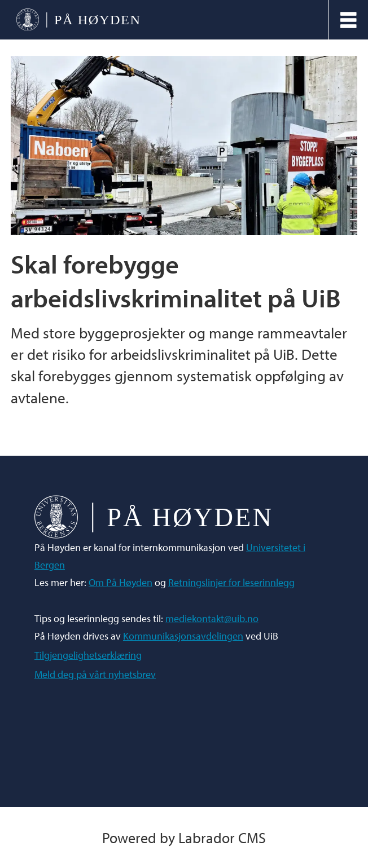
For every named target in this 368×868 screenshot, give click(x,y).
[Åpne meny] (349, 20)
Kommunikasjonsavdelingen (183, 636)
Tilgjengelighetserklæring (88, 655)
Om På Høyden (121, 582)
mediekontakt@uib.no (212, 618)
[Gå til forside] (78, 20)
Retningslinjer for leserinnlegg (231, 582)
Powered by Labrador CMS (184, 838)
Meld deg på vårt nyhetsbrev (95, 674)
